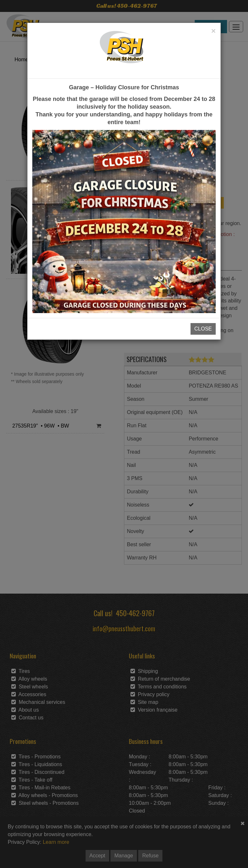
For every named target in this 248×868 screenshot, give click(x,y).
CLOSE (203, 329)
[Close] (213, 31)
